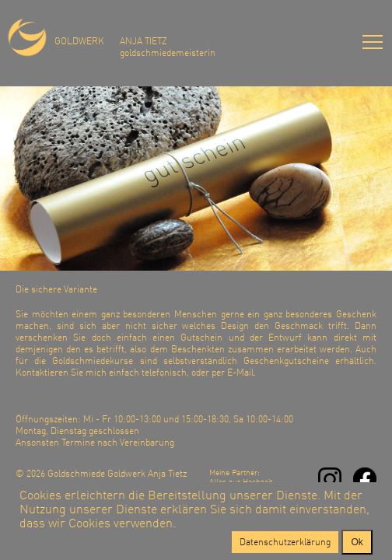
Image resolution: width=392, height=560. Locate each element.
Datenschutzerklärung (285, 542)
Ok (357, 542)
